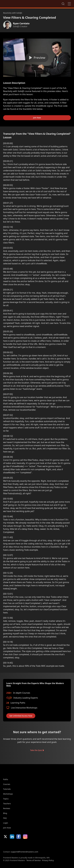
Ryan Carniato (21, 23)
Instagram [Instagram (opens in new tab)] (25, 837)
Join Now (37, 118)
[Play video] (37, 58)
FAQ (5, 818)
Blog (5, 813)
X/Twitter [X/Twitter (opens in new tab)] (5, 837)
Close (69, 4)
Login (6, 823)
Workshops (8, 794)
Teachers (7, 804)
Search (63, 4)
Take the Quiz (36, 750)
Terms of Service (33, 860)
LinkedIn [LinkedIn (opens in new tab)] (12, 837)
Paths (6, 779)
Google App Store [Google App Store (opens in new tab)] (30, 845)
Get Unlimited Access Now (21, 716)
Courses (7, 784)
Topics (6, 799)
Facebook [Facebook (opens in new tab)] (19, 837)
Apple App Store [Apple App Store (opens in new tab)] (11, 845)
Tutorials (7, 789)
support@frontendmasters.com (24, 852)
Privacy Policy (48, 860)
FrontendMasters (17, 3)
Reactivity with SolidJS (13, 13)
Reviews (7, 808)
